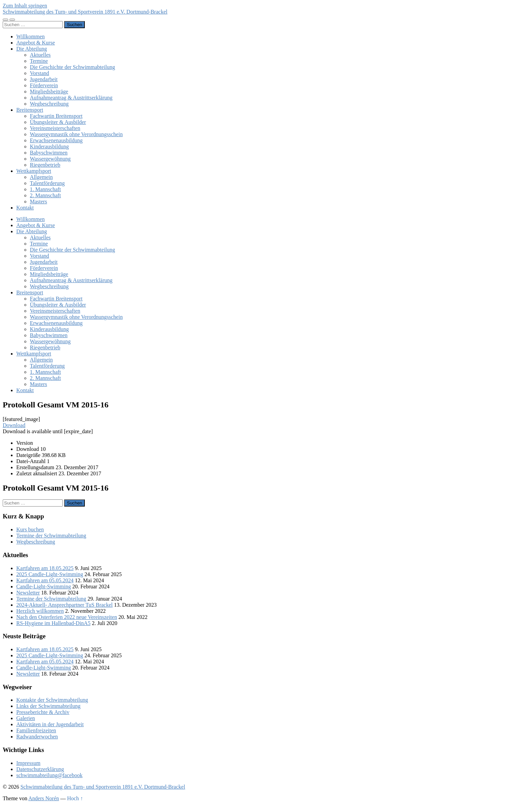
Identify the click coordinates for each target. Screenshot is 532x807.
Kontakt (25, 208)
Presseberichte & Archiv (43, 712)
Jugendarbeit (44, 79)
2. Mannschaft (45, 195)
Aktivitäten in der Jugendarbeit (50, 724)
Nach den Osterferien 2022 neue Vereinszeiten (67, 617)
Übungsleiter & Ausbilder (58, 122)
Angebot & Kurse (36, 43)
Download (14, 425)
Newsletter (28, 593)
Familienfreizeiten (36, 730)
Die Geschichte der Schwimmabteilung (72, 67)
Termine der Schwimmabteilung (51, 536)
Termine (39, 61)
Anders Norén (44, 798)
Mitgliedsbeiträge (49, 91)
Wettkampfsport (34, 171)
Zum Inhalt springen (25, 6)
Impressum (28, 763)
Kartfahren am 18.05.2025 (45, 568)
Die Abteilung (32, 49)
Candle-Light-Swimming (44, 586)
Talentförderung (47, 183)
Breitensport (30, 110)
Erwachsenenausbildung (56, 140)
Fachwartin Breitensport (56, 116)
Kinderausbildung (49, 146)
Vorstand (40, 73)
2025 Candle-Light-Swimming (50, 574)
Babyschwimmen (49, 153)
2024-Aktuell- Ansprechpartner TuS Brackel (64, 605)
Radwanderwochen (37, 737)
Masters (39, 201)
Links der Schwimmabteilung (48, 706)
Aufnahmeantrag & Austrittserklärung (71, 98)
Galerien (26, 718)
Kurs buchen (30, 529)
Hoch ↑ (75, 798)
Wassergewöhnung (50, 159)
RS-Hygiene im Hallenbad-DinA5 (53, 623)
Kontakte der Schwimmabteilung (52, 700)
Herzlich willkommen (40, 611)
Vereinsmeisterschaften (55, 128)
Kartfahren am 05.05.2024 (45, 580)
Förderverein (44, 85)
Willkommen (31, 36)
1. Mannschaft (45, 189)
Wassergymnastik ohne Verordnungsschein (76, 134)
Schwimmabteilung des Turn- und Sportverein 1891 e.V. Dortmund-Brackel (85, 12)
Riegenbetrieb (45, 165)
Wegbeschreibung (49, 104)
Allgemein (41, 177)
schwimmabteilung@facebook (49, 775)
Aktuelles (40, 55)
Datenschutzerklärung (40, 769)
